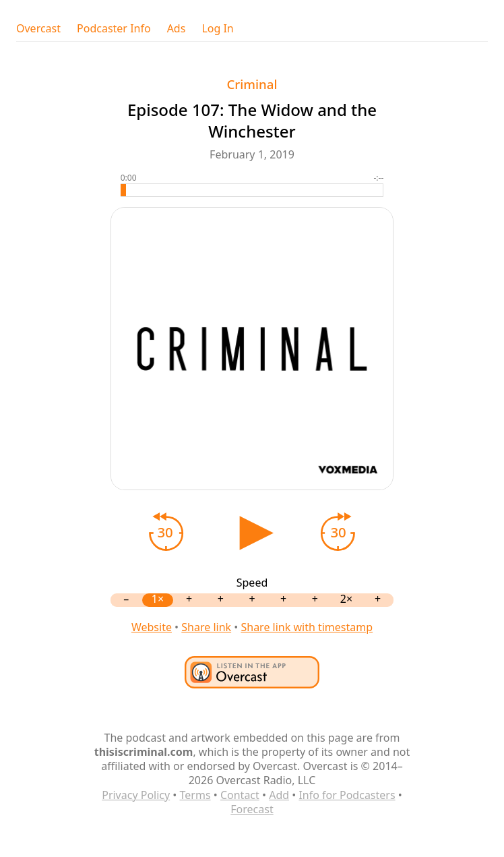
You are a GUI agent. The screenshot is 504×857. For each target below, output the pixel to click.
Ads (177, 29)
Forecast (252, 809)
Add (279, 795)
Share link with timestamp (307, 627)
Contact (240, 795)
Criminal (252, 84)
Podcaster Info (114, 29)
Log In (217, 29)
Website (152, 627)
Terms (195, 795)
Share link (206, 627)
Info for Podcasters (347, 795)
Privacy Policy (136, 795)
